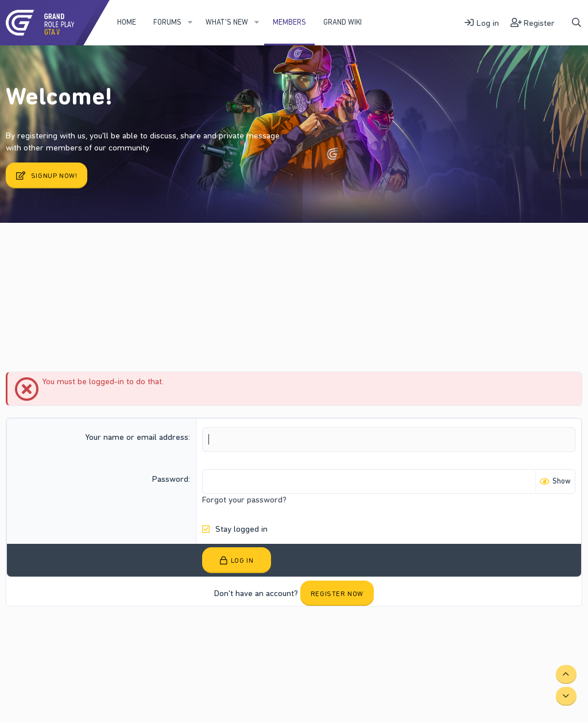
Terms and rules (109, 635)
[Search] (577, 23)
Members (289, 22)
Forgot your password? (244, 500)
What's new (227, 22)
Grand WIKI (343, 22)
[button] (190, 22)
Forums (167, 22)
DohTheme (565, 644)
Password (170, 479)
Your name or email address (137, 437)
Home (127, 22)
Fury (20, 635)
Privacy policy (165, 635)
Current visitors (54, 252)
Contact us (57, 635)
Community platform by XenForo (486, 635)
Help (202, 635)
